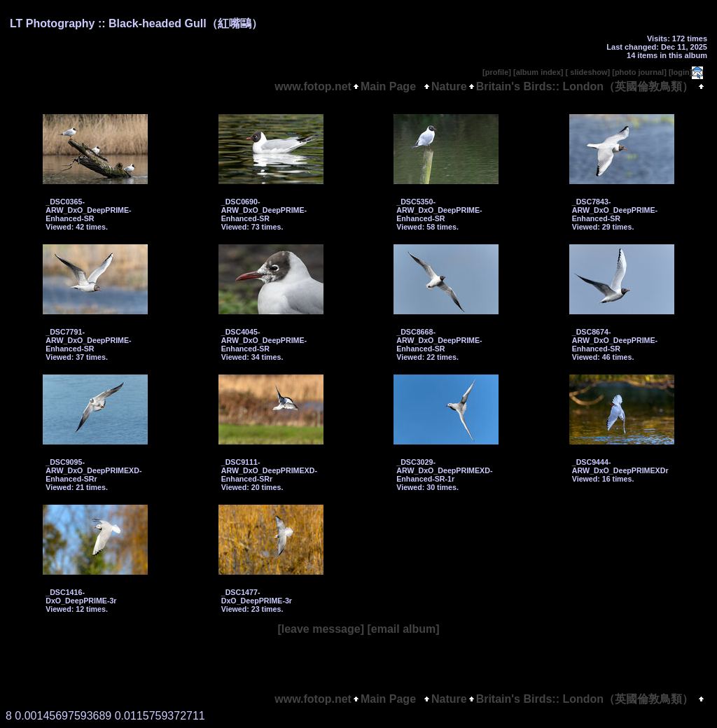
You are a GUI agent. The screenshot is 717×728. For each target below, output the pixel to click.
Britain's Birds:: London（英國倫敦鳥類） (585, 86)
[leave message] (321, 629)
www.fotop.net (313, 86)
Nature (449, 86)
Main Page (391, 86)
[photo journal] (639, 72)
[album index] (538, 72)
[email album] (403, 629)
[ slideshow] (588, 72)
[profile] (497, 72)
